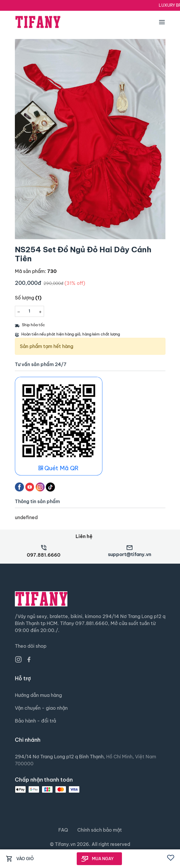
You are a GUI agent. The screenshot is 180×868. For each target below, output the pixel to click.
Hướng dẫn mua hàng (38, 695)
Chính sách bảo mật (100, 830)
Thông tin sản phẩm (37, 502)
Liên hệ (84, 536)
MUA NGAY (103, 859)
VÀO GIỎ (25, 859)
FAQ (63, 830)
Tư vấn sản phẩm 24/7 (41, 364)
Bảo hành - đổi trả (35, 721)
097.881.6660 (44, 555)
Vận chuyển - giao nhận (41, 708)
